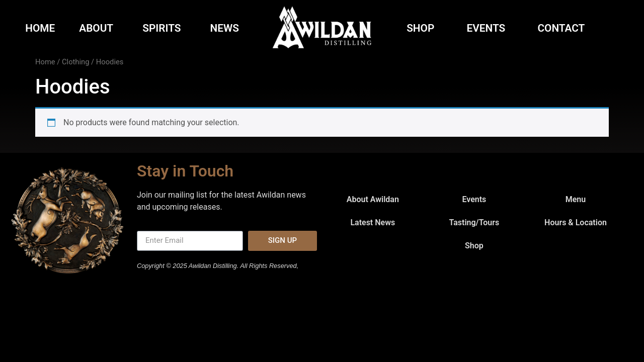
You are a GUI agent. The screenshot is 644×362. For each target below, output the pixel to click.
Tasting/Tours (474, 222)
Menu (576, 199)
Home (40, 28)
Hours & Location (576, 222)
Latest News (373, 222)
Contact (563, 28)
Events (489, 28)
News (225, 28)
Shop (423, 28)
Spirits (164, 28)
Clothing (75, 62)
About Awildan (373, 199)
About (99, 28)
